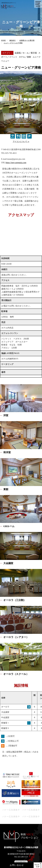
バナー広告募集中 (11, 810)
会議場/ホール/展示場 (27, 40)
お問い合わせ (17, 865)
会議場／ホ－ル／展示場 (26, 53)
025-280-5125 (23, 857)
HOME (3, 40)
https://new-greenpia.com (16, 163)
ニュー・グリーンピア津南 (13, 43)
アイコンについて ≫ (21, 142)
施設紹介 (13, 40)
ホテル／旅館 (25, 57)
